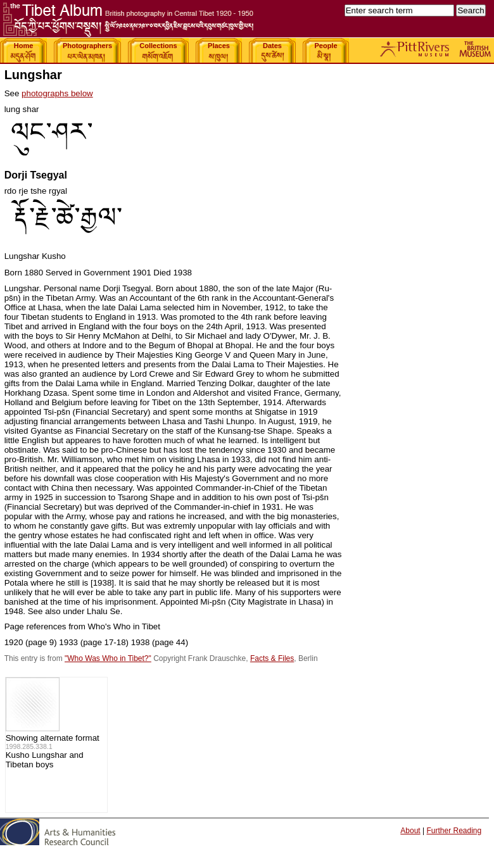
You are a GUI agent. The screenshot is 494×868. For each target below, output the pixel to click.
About (410, 831)
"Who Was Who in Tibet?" (108, 658)
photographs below (57, 93)
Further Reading (454, 831)
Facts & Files (272, 658)
